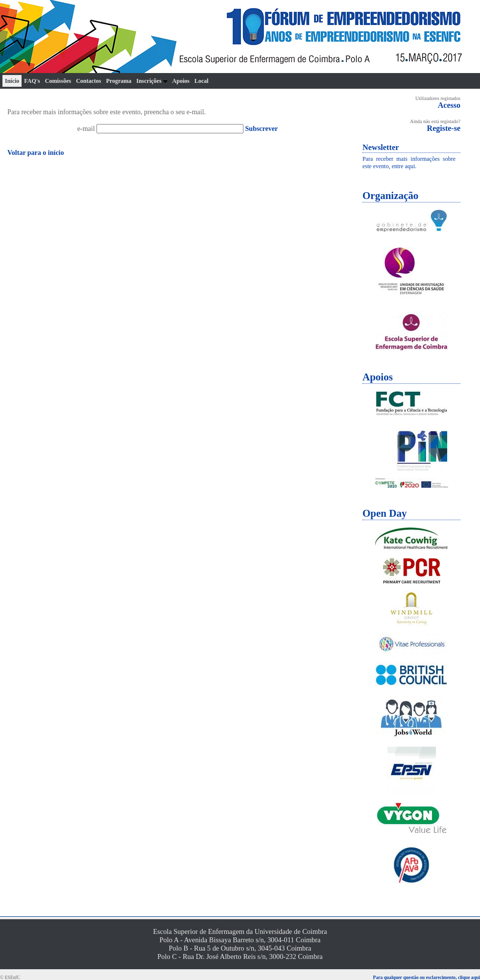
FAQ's (32, 81)
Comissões (58, 81)
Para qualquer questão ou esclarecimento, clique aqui (427, 977)
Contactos (88, 81)
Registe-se (444, 128)
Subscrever (262, 129)
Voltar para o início (36, 153)
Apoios (181, 81)
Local (202, 81)
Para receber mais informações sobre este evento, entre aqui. (409, 163)
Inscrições (152, 81)
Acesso (449, 105)
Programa (119, 81)
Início (12, 81)
